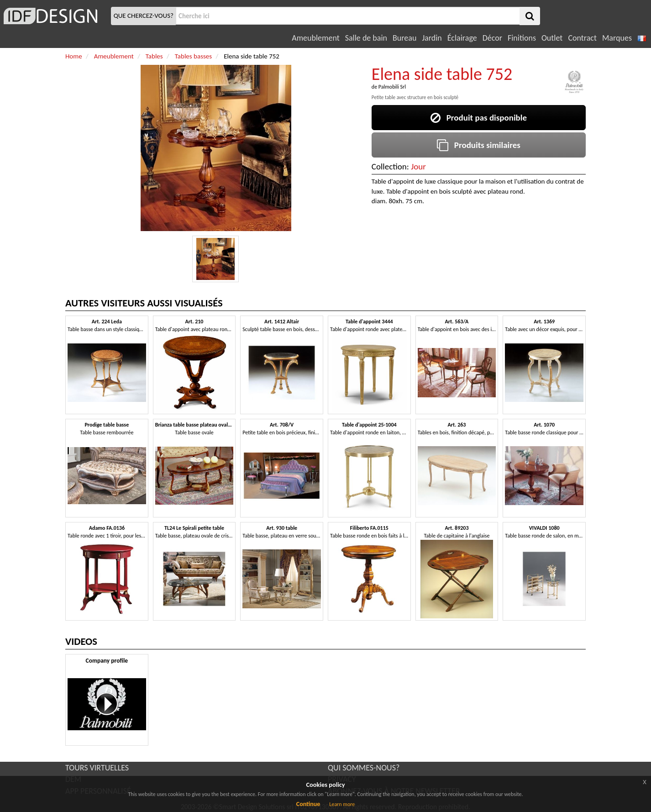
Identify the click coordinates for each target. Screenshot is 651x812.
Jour (418, 166)
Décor (492, 38)
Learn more (342, 804)
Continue (308, 804)
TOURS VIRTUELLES (97, 768)
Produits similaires (479, 145)
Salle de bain (366, 38)
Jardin (432, 38)
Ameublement (315, 38)
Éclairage (462, 38)
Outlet (552, 38)
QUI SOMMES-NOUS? (364, 768)
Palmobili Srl (392, 87)
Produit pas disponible (479, 118)
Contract (582, 38)
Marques (617, 38)
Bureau (404, 38)
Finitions (522, 38)
